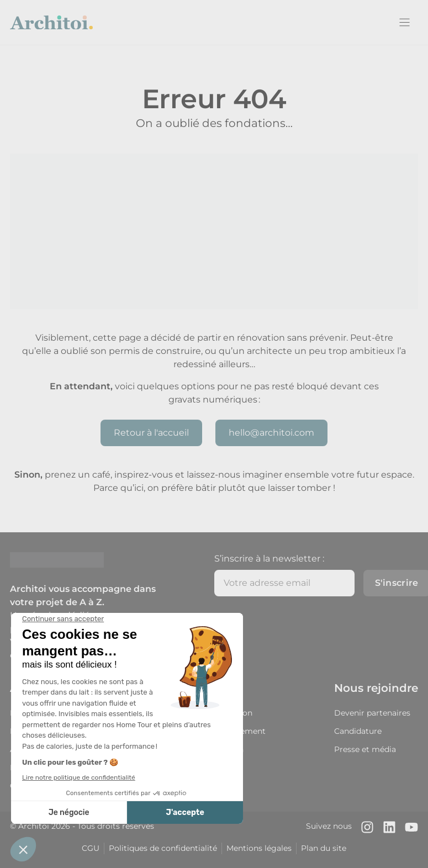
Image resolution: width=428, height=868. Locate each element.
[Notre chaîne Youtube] (411, 827)
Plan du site (324, 848)
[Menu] (405, 22)
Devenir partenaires (372, 713)
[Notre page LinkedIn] (389, 827)
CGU (91, 848)
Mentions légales (259, 848)
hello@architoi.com (271, 433)
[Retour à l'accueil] (51, 23)
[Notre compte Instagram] (367, 827)
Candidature (358, 731)
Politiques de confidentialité (163, 848)
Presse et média (365, 749)
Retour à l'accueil (151, 433)
